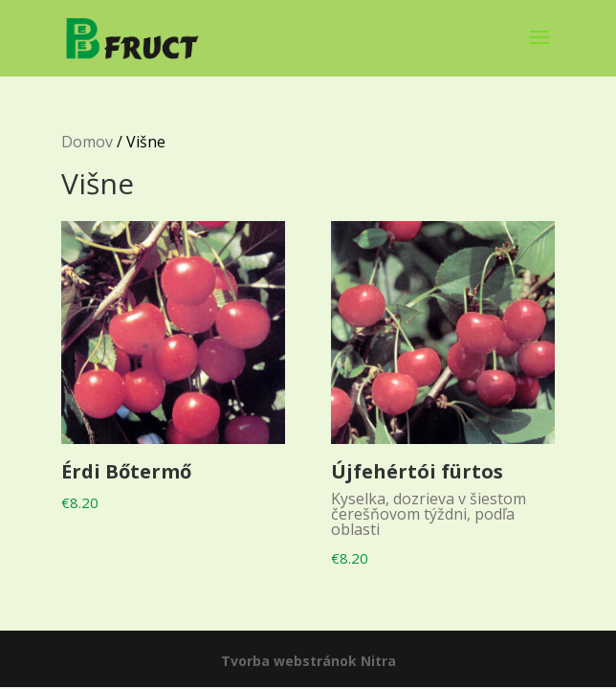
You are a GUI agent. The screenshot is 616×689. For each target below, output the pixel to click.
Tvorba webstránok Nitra (308, 661)
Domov (87, 142)
